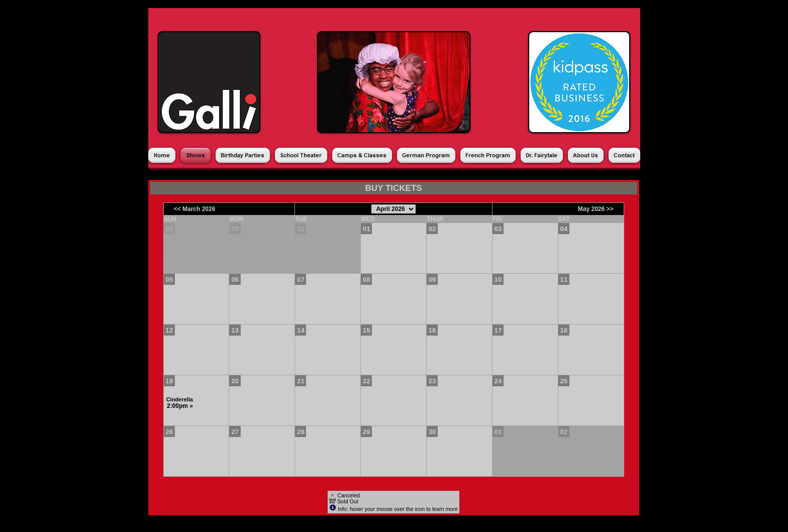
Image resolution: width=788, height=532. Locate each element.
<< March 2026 (195, 209)
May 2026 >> (596, 209)
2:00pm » (180, 406)
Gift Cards (434, 175)
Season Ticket (300, 175)
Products (349, 175)
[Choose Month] (393, 209)
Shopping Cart (534, 175)
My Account (480, 175)
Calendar (250, 175)
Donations (391, 175)
